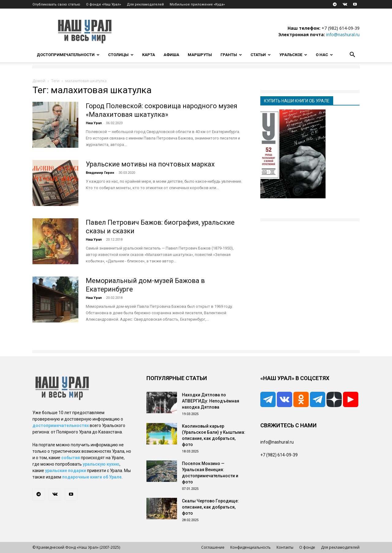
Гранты (231, 55)
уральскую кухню (101, 464)
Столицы (121, 55)
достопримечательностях (61, 425)
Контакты (285, 547)
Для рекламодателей (145, 4)
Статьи (261, 55)
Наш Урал (94, 123)
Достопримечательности (68, 55)
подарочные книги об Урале (92, 477)
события (71, 458)
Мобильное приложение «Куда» (197, 4)
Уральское (293, 55)
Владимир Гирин (100, 173)
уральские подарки (66, 471)
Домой (39, 81)
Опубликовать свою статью (56, 4)
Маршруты (200, 55)
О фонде (307, 547)
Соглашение (213, 547)
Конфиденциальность (251, 547)
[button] (352, 55)
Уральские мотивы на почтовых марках (150, 164)
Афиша (171, 55)
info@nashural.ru (343, 34)
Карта (149, 55)
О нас (324, 55)
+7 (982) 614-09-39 (341, 28)
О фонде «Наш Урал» (104, 4)
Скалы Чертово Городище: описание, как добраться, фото (210, 507)
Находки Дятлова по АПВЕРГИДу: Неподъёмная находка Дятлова (211, 401)
